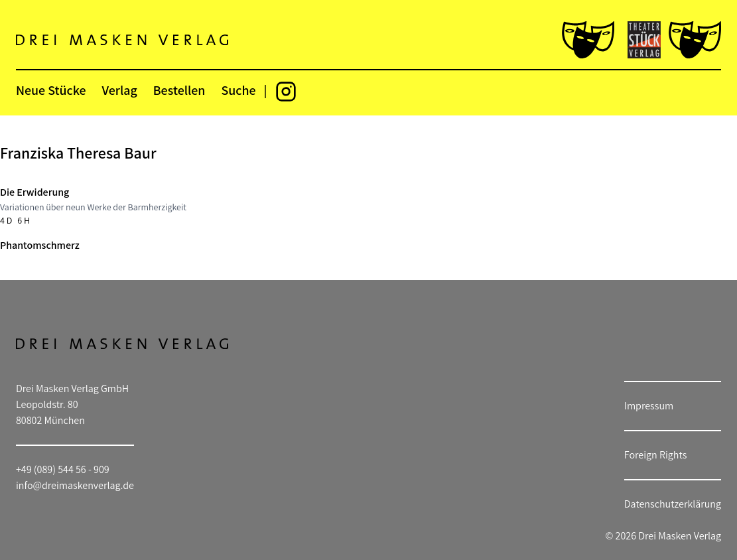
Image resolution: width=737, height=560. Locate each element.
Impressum (649, 406)
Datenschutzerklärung (673, 504)
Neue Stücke (51, 90)
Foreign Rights (656, 455)
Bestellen (179, 90)
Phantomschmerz (40, 245)
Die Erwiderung (34, 192)
